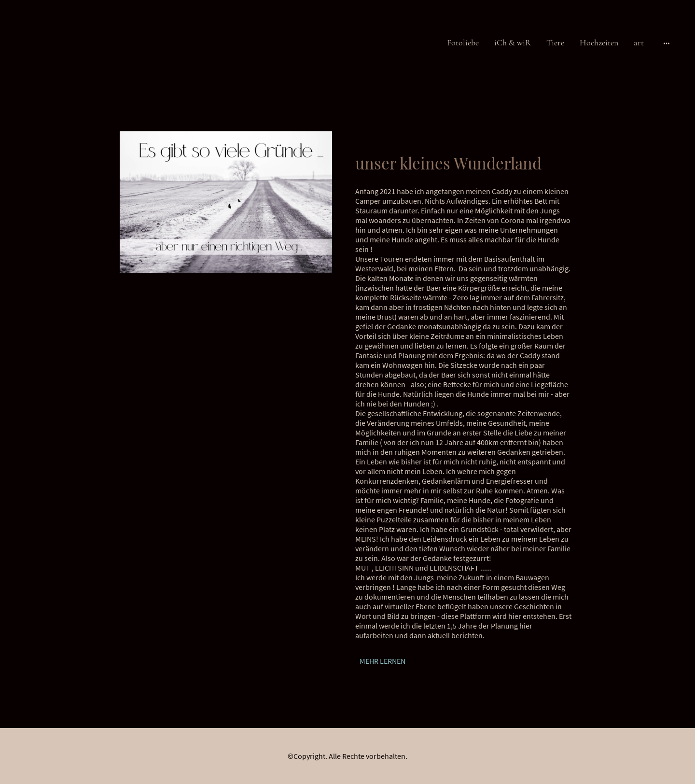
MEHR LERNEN (382, 661)
